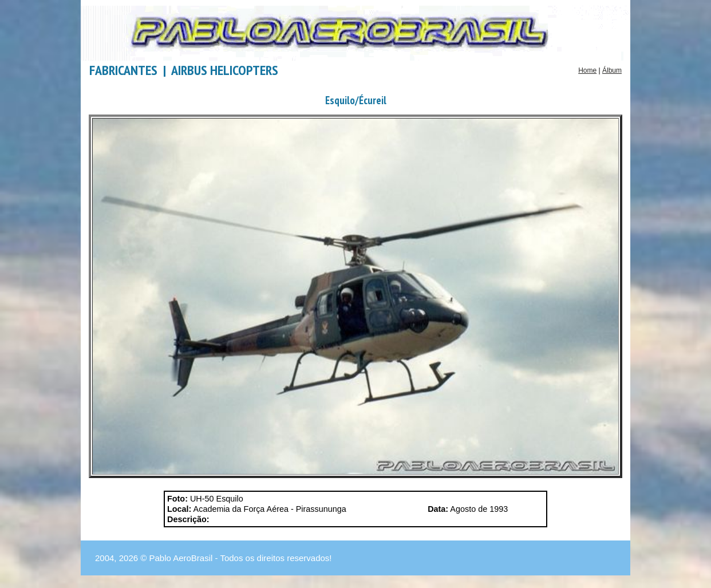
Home (587, 70)
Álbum (612, 70)
